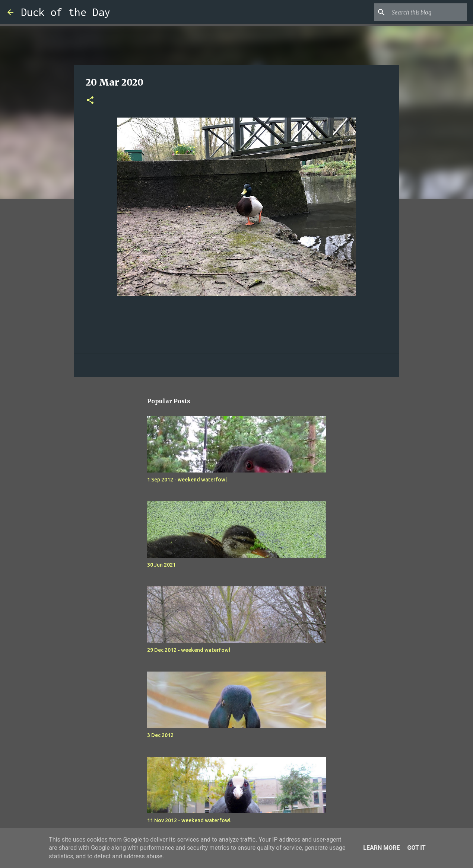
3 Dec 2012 (160, 735)
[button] (90, 101)
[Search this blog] (428, 12)
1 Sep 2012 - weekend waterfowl (187, 480)
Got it (416, 848)
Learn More (381, 848)
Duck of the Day (66, 12)
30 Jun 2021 (161, 565)
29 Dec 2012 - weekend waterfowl (189, 650)
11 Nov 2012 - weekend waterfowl (189, 820)
